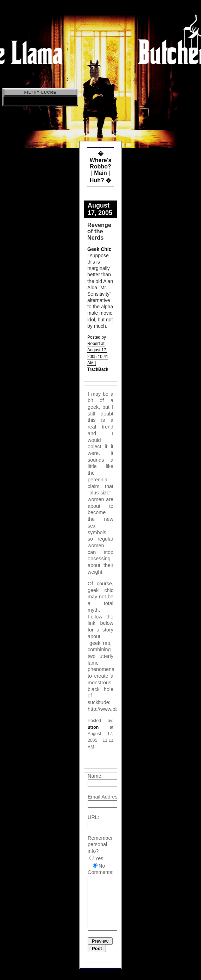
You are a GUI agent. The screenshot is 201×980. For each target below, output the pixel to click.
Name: (95, 776)
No (102, 866)
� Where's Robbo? (101, 160)
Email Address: (105, 797)
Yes (99, 858)
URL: (93, 817)
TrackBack (98, 369)
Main (100, 173)
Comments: (101, 872)
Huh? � (100, 180)
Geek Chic (99, 249)
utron (93, 727)
